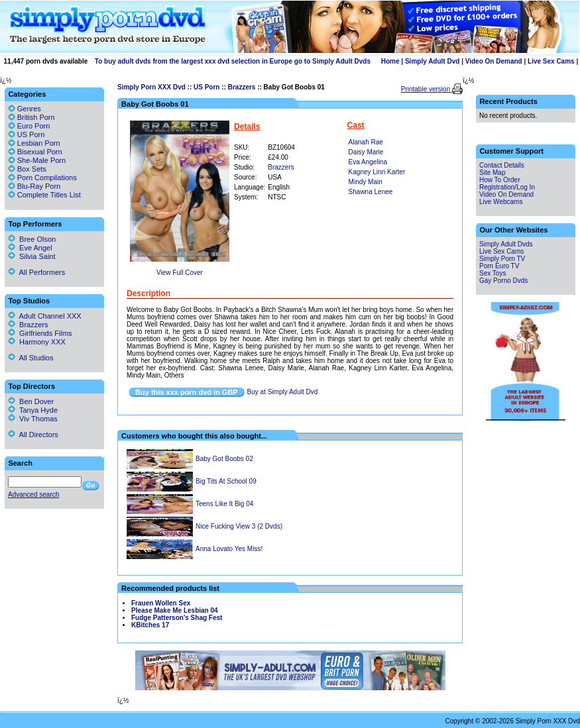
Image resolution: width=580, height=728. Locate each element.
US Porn (206, 87)
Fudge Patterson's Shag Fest (177, 618)
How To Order (500, 180)
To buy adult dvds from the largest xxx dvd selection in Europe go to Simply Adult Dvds (233, 61)
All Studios (30, 358)
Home (390, 61)
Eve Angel (30, 248)
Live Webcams (501, 202)
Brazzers (242, 87)
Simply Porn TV (502, 259)
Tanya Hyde (33, 410)
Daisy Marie (366, 152)
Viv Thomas (33, 419)
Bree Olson (32, 239)
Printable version (427, 89)
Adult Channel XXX (45, 316)
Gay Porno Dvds (503, 281)
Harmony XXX (37, 342)
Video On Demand (494, 61)
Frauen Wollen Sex (161, 603)
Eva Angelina (368, 162)
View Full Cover (180, 273)
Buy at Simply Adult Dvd (283, 392)
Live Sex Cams (551, 61)
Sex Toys (493, 273)
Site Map (492, 173)
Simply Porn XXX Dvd (151, 87)
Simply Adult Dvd (432, 61)
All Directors (33, 435)
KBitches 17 (150, 625)
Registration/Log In (507, 187)
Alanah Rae (366, 142)
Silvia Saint (32, 256)
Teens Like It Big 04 (224, 504)
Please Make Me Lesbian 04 (175, 610)
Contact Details (502, 165)
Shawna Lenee (371, 192)
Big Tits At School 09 (226, 481)
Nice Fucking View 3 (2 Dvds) (239, 526)
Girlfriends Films (40, 333)
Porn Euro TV (499, 266)
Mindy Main (366, 182)
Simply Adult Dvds (506, 244)
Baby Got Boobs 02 (224, 459)
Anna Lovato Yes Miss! (229, 549)
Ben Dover (31, 401)
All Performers (36, 272)
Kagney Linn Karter (377, 172)
